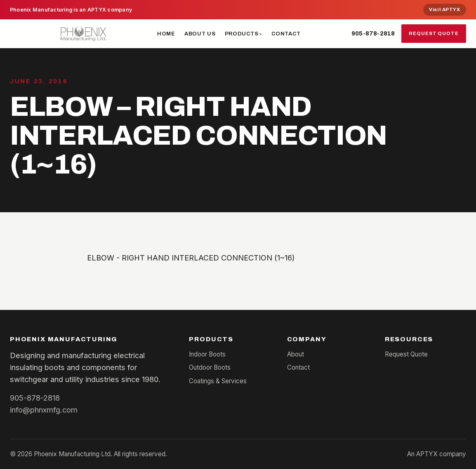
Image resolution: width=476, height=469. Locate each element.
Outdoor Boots (210, 367)
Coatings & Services (218, 381)
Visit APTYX (444, 9)
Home (166, 34)
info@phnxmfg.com (44, 410)
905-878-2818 (373, 33)
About (296, 354)
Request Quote (434, 33)
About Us (200, 34)
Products (242, 34)
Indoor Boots (207, 354)
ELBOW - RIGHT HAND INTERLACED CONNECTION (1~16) (191, 258)
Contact (286, 34)
